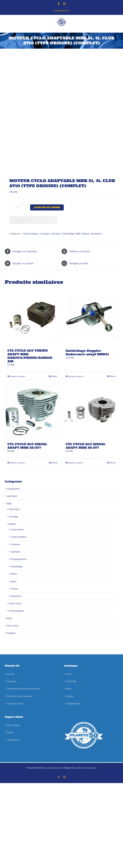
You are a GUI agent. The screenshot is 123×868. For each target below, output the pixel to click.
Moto (9, 618)
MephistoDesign (89, 768)
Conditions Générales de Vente (23, 689)
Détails (54, 376)
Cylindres (56, 234)
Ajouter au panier (47, 207)
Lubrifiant (12, 496)
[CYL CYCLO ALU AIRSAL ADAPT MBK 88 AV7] (91, 411)
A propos (12, 681)
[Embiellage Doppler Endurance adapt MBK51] (91, 318)
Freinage (13, 517)
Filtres (14, 574)
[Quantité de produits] (18, 207)
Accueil (11, 674)
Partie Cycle (15, 603)
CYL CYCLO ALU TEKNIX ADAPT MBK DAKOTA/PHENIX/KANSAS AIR (30, 356)
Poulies (14, 589)
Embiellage (68, 234)
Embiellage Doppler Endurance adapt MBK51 (87, 352)
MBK (78, 234)
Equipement (13, 489)
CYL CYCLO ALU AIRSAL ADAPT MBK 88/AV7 (27, 446)
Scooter (70, 696)
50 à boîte (71, 681)
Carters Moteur (31, 234)
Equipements (73, 704)
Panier (10, 732)
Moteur (86, 234)
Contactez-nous (15, 704)
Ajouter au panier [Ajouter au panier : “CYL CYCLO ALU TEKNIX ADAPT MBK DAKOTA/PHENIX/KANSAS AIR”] (17, 376)
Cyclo (69, 674)
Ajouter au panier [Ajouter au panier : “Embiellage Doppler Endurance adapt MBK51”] (76, 376)
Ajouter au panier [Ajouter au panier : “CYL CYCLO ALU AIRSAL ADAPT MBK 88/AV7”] (17, 463)
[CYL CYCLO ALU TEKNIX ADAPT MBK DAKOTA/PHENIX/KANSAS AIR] (32, 318)
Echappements (19, 559)
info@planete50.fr (61, 11)
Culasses (45, 234)
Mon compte (13, 725)
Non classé (13, 626)
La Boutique (13, 740)
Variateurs (96, 234)
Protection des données (19, 696)
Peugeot (11, 633)
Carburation (17, 529)
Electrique (14, 509)
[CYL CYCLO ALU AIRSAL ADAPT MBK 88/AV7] (32, 411)
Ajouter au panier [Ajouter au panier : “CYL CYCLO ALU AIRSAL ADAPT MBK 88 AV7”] (76, 463)
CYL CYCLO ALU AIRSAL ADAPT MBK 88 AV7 (86, 446)
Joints (14, 581)
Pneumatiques (16, 611)
